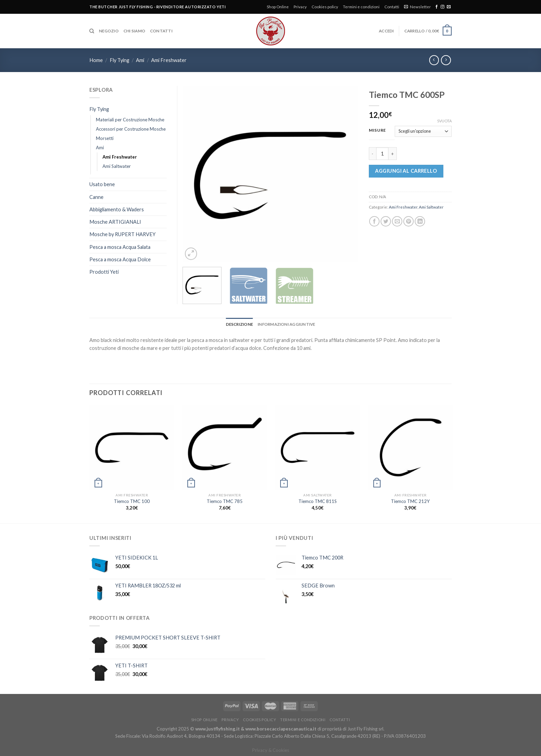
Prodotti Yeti (104, 272)
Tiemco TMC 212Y (410, 501)
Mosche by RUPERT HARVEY (122, 234)
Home (96, 60)
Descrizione (240, 324)
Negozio (109, 31)
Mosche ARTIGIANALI (115, 222)
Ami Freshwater (169, 60)
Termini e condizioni (361, 7)
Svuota (444, 121)
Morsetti (105, 138)
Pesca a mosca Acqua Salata (120, 247)
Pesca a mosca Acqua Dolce (120, 259)
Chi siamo (134, 31)
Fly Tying (120, 60)
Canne (96, 197)
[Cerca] (92, 31)
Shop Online (278, 7)
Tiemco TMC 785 (225, 501)
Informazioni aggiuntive (286, 324)
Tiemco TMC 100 (132, 501)
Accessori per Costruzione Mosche (131, 129)
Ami (140, 60)
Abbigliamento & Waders (117, 209)
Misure (377, 130)
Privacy (300, 7)
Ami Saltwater (431, 207)
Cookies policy (325, 7)
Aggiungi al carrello (406, 171)
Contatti (392, 7)
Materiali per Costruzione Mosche (130, 120)
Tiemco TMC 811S (318, 501)
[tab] (240, 325)
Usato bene (102, 184)
